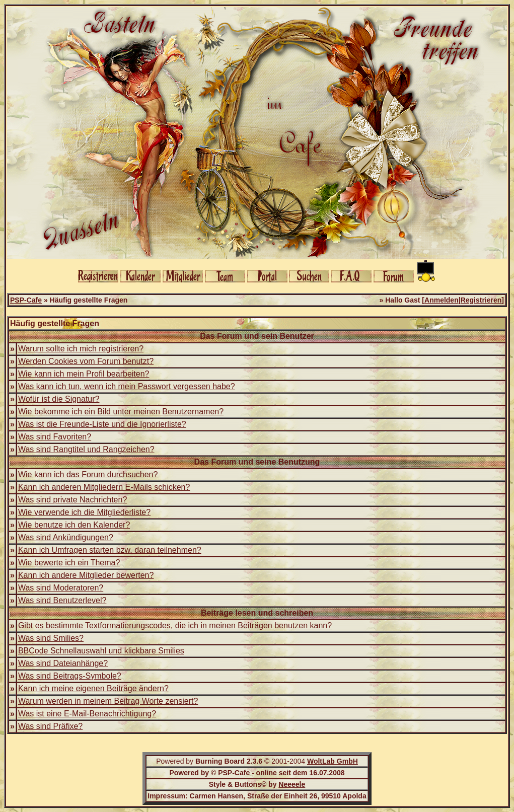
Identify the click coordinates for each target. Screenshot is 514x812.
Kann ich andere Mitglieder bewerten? (86, 575)
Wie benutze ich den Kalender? (74, 525)
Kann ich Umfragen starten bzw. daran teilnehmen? (110, 550)
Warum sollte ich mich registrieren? (81, 349)
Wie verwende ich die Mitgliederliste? (84, 512)
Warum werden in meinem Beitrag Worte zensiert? (108, 701)
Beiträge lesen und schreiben (257, 613)
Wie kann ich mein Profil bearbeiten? (84, 374)
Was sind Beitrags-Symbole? (70, 676)
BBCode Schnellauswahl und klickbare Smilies (101, 651)
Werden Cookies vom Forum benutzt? (86, 361)
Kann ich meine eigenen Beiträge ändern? (93, 688)
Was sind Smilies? (51, 638)
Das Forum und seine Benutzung (257, 462)
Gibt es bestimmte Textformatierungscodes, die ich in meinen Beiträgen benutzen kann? (175, 625)
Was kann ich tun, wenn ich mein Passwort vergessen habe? (127, 386)
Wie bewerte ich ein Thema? (69, 563)
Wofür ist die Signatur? (59, 399)
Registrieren (481, 300)
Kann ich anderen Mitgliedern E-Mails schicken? (104, 487)
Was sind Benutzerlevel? (62, 600)
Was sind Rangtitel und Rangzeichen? (86, 449)
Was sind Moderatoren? (61, 588)
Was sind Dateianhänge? (63, 663)
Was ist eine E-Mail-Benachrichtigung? (87, 714)
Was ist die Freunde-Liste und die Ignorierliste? (102, 424)
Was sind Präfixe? (50, 726)
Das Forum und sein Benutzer (257, 336)
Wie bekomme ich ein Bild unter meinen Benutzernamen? (121, 412)
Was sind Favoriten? (55, 437)
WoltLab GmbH (333, 761)
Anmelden (442, 300)
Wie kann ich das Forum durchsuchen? (88, 474)
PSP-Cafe (26, 300)
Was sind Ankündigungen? (66, 537)
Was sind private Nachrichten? (72, 500)
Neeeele (292, 784)
